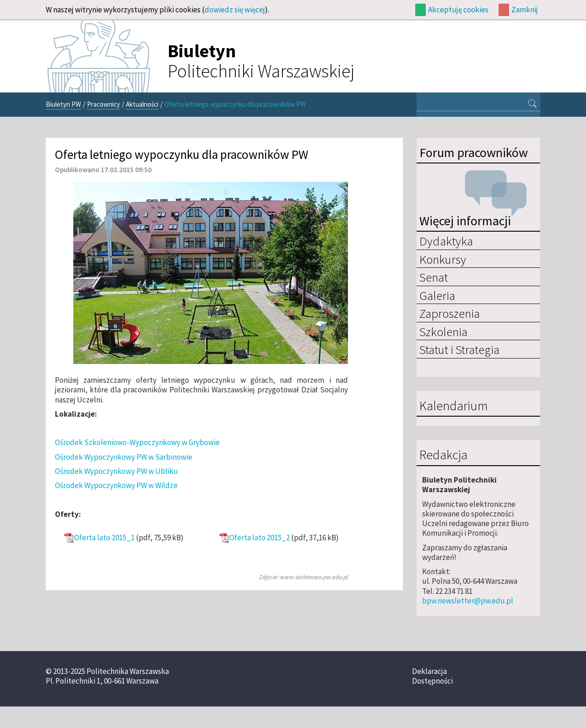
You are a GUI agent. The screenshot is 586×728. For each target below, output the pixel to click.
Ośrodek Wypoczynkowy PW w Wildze (116, 485)
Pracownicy (103, 104)
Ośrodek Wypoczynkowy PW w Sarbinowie (124, 457)
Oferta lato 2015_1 (104, 538)
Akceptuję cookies (458, 10)
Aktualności (142, 104)
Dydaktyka (446, 241)
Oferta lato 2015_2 (260, 538)
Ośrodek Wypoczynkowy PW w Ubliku (117, 471)
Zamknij (525, 10)
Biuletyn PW (63, 104)
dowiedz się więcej (235, 10)
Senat (434, 277)
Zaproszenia (450, 313)
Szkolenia (443, 331)
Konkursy (443, 259)
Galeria (437, 295)
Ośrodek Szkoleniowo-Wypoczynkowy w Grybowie (137, 442)
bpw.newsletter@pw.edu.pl (468, 601)
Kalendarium (453, 406)
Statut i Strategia (459, 349)
